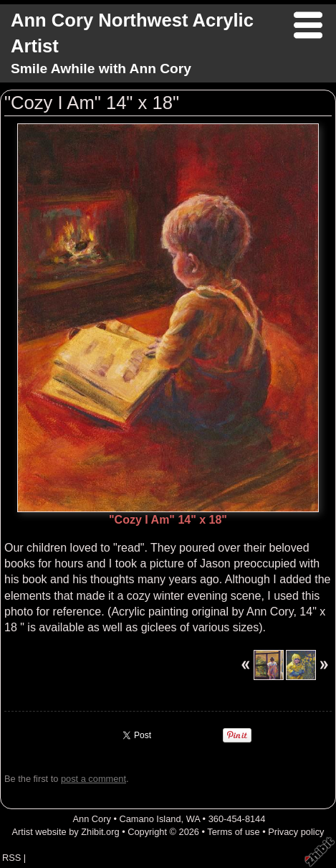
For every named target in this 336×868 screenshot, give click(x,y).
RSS (11, 858)
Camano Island (150, 819)
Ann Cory (91, 819)
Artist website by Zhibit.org (66, 832)
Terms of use (233, 832)
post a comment (93, 779)
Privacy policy (296, 832)
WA (193, 819)
